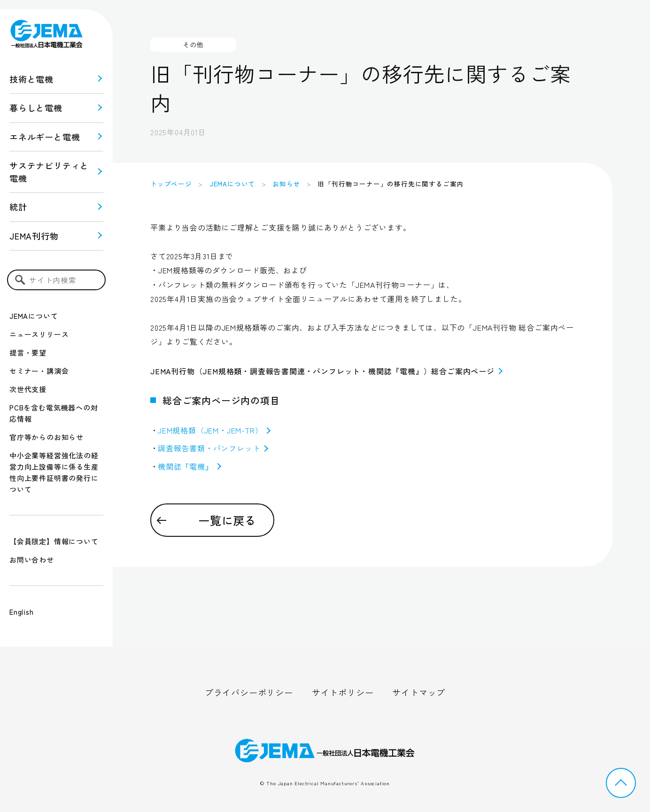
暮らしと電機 (36, 108)
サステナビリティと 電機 (49, 172)
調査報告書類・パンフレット (213, 448)
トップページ (171, 184)
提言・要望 (28, 352)
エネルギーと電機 (45, 137)
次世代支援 (28, 389)
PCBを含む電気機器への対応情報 (54, 413)
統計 (18, 207)
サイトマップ (419, 692)
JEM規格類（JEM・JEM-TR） (214, 430)
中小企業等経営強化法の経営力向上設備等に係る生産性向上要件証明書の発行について (54, 472)
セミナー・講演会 (39, 371)
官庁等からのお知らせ (46, 437)
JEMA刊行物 (34, 236)
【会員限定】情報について (54, 541)
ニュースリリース (39, 334)
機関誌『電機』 (190, 466)
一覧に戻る (227, 520)
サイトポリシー (343, 692)
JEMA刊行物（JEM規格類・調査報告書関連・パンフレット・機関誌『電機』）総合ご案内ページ (326, 371)
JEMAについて (34, 316)
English (22, 612)
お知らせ (286, 184)
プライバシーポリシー (249, 692)
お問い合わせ (32, 560)
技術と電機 (31, 79)
